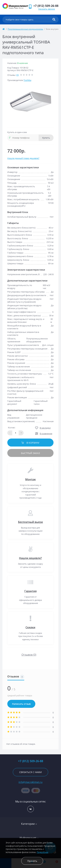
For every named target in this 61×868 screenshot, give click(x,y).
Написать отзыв (21, 704)
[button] (46, 6)
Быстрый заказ (30, 453)
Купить (46, 138)
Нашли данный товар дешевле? (23, 158)
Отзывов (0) (29, 655)
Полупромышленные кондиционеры (25, 29)
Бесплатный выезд (30, 522)
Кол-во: (12, 427)
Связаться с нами (30, 772)
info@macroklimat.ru (30, 782)
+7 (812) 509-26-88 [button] (31, 761)
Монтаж (30, 479)
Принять (32, 861)
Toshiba (27, 80)
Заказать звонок (47, 9)
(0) (17, 75)
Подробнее (42, 852)
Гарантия (30, 591)
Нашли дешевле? (30, 558)
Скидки (30, 627)
